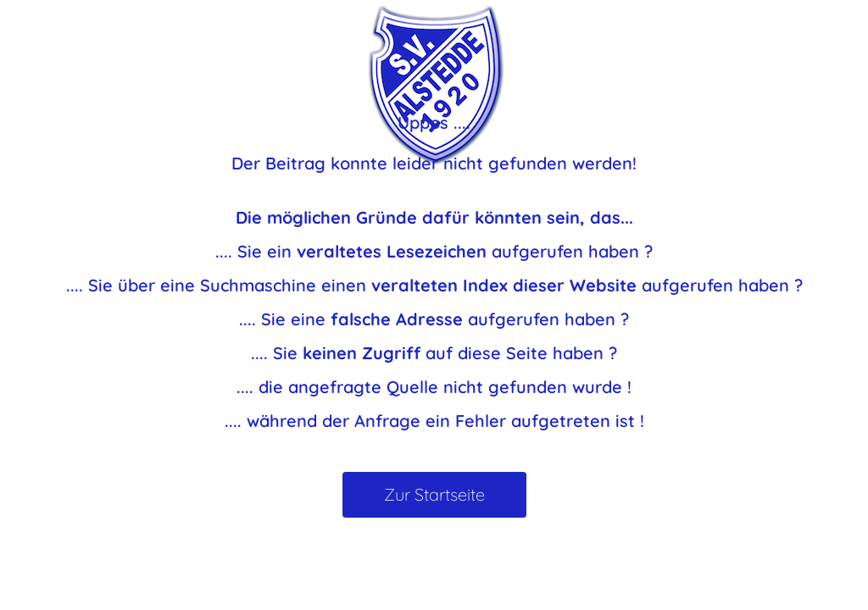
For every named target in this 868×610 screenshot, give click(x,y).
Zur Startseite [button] (434, 494)
